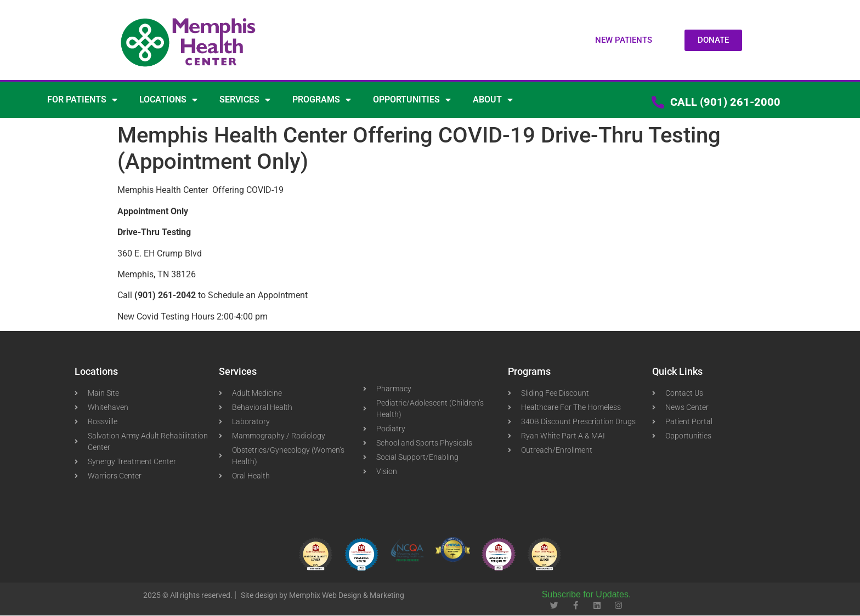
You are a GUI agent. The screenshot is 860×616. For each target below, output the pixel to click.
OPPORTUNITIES (412, 100)
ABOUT (493, 100)
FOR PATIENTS (82, 100)
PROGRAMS (322, 100)
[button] (624, 40)
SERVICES (245, 100)
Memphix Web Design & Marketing (347, 595)
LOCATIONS (168, 100)
